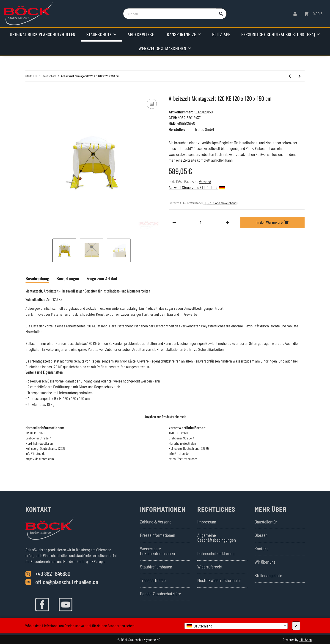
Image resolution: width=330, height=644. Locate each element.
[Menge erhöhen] (227, 222)
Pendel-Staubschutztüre (161, 594)
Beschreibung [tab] (37, 278)
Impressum (207, 522)
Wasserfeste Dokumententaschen (157, 551)
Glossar (261, 535)
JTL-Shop (305, 640)
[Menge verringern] (174, 222)
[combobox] (236, 626)
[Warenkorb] (313, 14)
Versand (205, 182)
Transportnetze (153, 580)
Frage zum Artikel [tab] (102, 278)
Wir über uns (265, 562)
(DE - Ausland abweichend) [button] (220, 203)
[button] (295, 14)
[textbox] (236, 626)
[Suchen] (169, 14)
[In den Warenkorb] (29, 93)
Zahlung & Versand (156, 522)
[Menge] (201, 222)
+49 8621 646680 (53, 574)
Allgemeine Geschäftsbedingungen (217, 537)
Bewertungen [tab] (68, 278)
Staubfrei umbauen (156, 567)
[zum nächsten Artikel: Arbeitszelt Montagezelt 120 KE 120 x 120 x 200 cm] (300, 76)
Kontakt (261, 549)
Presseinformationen (158, 535)
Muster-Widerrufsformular (219, 580)
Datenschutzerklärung (216, 553)
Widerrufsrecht (210, 567)
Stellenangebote (268, 575)
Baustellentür (266, 522)
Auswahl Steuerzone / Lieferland (197, 187)
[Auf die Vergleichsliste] (152, 104)
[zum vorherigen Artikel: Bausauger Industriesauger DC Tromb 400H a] (290, 76)
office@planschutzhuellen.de (67, 582)
